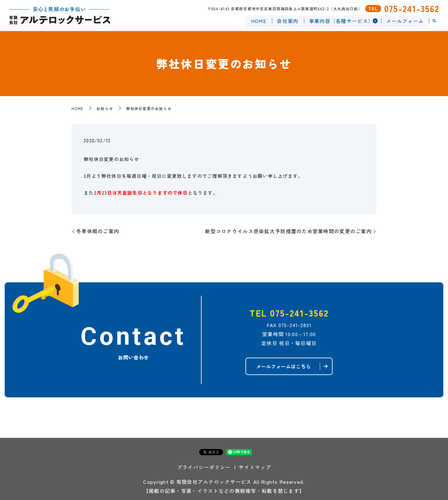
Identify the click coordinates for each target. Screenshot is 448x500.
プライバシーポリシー (204, 467)
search (434, 21)
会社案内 (288, 21)
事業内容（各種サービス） (341, 21)
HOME (259, 21)
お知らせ (105, 108)
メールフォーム (405, 21)
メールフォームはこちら (283, 366)
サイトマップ (255, 467)
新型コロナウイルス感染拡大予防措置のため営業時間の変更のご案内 (288, 231)
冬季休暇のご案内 (98, 231)
